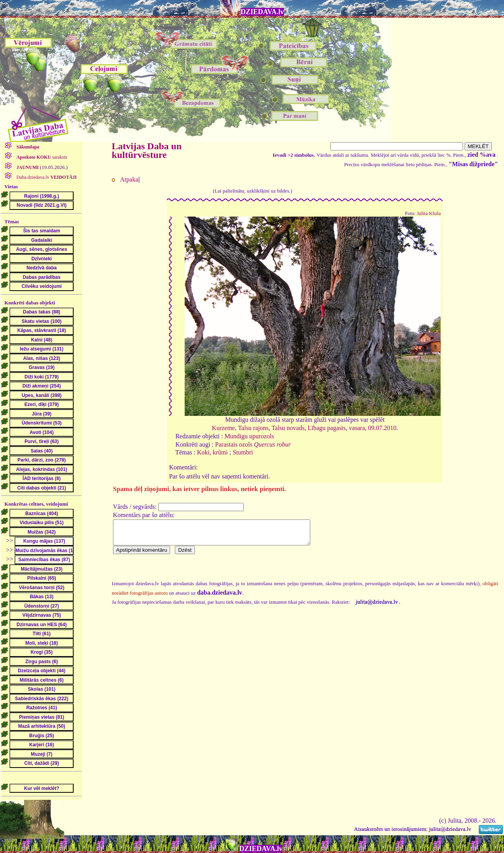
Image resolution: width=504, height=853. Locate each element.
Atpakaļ (130, 179)
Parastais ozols (253, 444)
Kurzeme (223, 428)
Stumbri (243, 452)
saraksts (41, 157)
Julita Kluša (429, 213)
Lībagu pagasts (326, 428)
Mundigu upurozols (249, 436)
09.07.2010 (382, 428)
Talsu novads (288, 428)
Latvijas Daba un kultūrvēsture (147, 150)
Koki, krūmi (212, 452)
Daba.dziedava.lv (46, 177)
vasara (357, 428)
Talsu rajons (253, 428)
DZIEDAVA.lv (262, 12)
